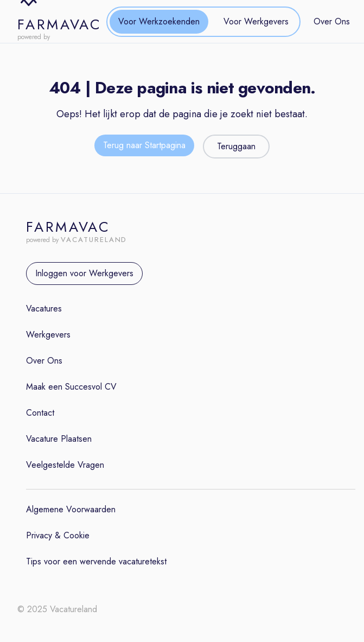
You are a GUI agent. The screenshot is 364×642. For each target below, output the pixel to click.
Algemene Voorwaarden (71, 509)
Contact (40, 413)
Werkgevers (48, 335)
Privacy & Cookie (58, 535)
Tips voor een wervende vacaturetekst (96, 561)
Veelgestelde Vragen (65, 465)
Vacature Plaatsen (59, 439)
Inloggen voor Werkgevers (84, 273)
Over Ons (332, 21)
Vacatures (44, 309)
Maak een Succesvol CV (71, 387)
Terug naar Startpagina (144, 145)
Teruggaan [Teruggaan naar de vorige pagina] (236, 146)
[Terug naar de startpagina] (144, 147)
